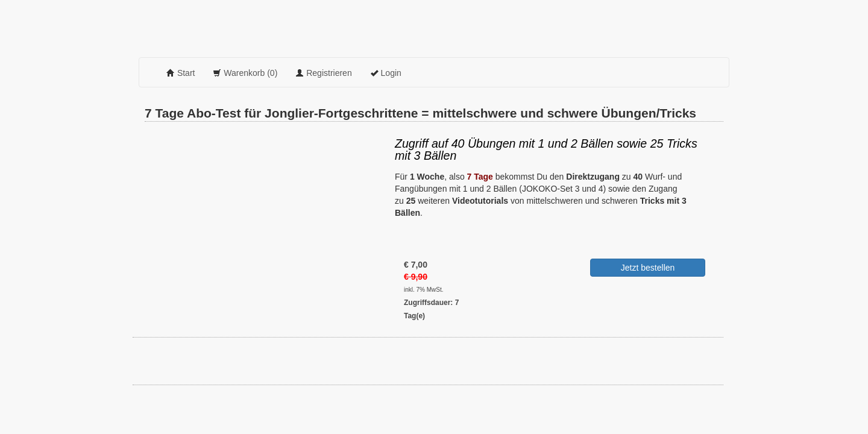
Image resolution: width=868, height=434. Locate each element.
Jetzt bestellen (648, 268)
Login (386, 73)
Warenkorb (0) (245, 73)
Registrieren (323, 73)
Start (181, 73)
